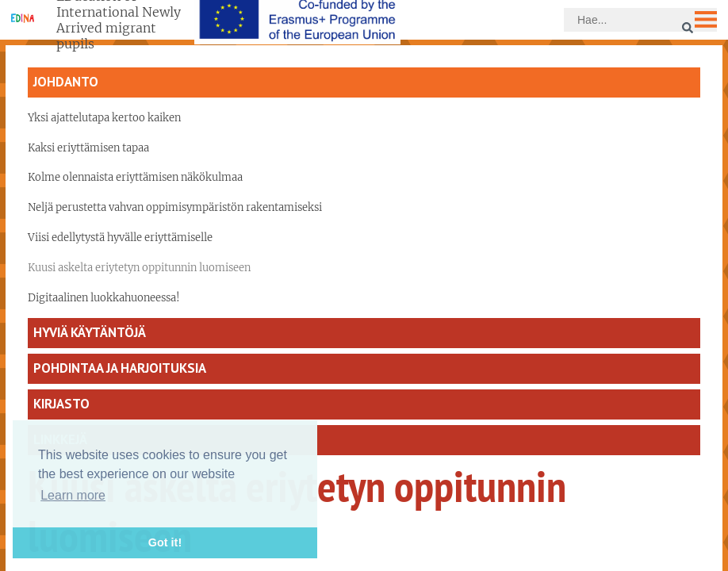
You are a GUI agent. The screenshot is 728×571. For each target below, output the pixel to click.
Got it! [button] (165, 542)
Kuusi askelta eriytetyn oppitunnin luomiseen (139, 268)
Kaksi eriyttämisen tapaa (88, 148)
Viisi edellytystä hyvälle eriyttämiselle (120, 238)
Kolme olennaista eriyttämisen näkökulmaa (135, 177)
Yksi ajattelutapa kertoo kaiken (104, 118)
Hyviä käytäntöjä (90, 332)
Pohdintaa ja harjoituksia (120, 368)
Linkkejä (60, 439)
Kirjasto (61, 404)
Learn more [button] (73, 495)
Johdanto (66, 82)
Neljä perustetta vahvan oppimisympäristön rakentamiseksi (175, 207)
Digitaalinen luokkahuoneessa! (104, 298)
